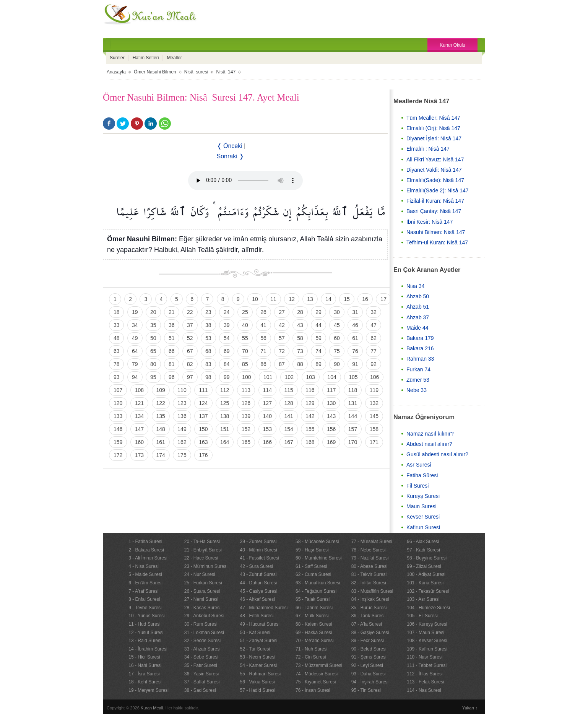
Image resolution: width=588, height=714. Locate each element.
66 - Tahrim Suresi (314, 608)
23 (208, 312)
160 (139, 442)
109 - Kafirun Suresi (427, 649)
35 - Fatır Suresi (201, 665)
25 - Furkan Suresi (203, 583)
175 (182, 455)
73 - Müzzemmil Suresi (319, 665)
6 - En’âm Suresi (145, 583)
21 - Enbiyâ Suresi (203, 550)
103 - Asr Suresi (423, 599)
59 (318, 338)
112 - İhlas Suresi (425, 674)
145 (374, 416)
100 (246, 377)
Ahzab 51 (418, 307)
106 (374, 377)
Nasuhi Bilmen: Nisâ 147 (436, 232)
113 (246, 390)
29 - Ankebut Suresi (204, 616)
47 (374, 325)
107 (118, 390)
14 (328, 299)
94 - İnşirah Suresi (370, 682)
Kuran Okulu (452, 45)
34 (135, 325)
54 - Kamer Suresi (258, 665)
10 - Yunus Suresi (147, 616)
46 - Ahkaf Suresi (257, 599)
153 (267, 429)
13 (310, 299)
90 (337, 364)
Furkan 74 (418, 369)
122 (161, 403)
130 (331, 403)
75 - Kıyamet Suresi (316, 682)
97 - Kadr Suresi (423, 550)
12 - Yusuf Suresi (146, 633)
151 (225, 429)
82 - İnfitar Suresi (369, 583)
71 (263, 351)
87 (282, 364)
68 (208, 351)
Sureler (117, 58)
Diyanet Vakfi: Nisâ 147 (434, 170)
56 (263, 338)
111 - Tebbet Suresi (427, 665)
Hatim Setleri (146, 58)
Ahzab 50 (418, 296)
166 (267, 442)
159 (118, 442)
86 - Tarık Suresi (368, 616)
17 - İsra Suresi (144, 674)
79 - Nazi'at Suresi (370, 558)
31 (355, 312)
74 (318, 351)
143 (331, 416)
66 (172, 351)
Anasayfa (116, 72)
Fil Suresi (417, 486)
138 (225, 416)
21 (172, 312)
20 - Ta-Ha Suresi (202, 542)
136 (182, 416)
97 (190, 377)
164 (225, 442)
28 (300, 312)
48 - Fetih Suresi (257, 616)
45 (337, 325)
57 (282, 338)
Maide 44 (417, 328)
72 (282, 351)
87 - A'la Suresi (367, 624)
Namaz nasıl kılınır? (430, 434)
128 (288, 403)
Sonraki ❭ (231, 156)
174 (161, 455)
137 (203, 416)
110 (182, 390)
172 (118, 455)
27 (282, 312)
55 (245, 338)
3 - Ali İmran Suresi (148, 558)
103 (311, 377)
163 (203, 442)
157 (353, 429)
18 (117, 312)
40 (245, 325)
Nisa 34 (415, 286)
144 (353, 416)
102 (289, 377)
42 (282, 325)
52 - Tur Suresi (255, 649)
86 (263, 364)
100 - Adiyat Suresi (426, 574)
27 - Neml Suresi (201, 599)
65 (153, 351)
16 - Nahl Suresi (145, 665)
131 (353, 403)
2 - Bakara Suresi (146, 550)
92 (374, 364)
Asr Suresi (419, 465)
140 (267, 416)
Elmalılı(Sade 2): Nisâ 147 (438, 190)
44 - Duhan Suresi (258, 583)
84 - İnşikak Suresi (370, 599)
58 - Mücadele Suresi (317, 542)
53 (208, 338)
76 (355, 351)
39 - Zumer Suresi (258, 542)
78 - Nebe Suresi (369, 550)
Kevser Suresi (423, 517)
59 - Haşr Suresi (312, 550)
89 (318, 364)
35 (153, 325)
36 (172, 325)
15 (347, 299)
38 (208, 325)
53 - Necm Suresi (257, 657)
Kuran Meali (152, 708)
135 (161, 416)
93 (117, 377)
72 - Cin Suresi (311, 657)
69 (227, 351)
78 (117, 364)
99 (227, 377)
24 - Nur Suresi (200, 574)
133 (118, 416)
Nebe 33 (417, 390)
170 (353, 442)
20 (153, 312)
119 (374, 390)
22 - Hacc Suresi (201, 558)
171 (374, 442)
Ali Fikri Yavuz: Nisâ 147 (435, 159)
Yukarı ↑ (470, 708)
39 (227, 325)
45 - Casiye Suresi (258, 591)
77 (374, 351)
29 (318, 312)
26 (263, 312)
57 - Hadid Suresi (257, 690)
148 (161, 429)
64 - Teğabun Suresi (316, 591)
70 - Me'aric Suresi (315, 641)
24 (227, 312)
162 (182, 442)
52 (190, 338)
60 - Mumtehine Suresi (319, 558)
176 (203, 455)
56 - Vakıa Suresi (257, 682)
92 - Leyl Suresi (367, 665)
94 (135, 377)
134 (139, 416)
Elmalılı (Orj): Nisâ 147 (433, 128)
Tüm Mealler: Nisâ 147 (433, 118)
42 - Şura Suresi (256, 566)
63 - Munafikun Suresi (318, 583)
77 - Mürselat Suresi (372, 542)
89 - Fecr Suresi (368, 641)
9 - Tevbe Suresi (145, 608)
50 (153, 338)
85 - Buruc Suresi (369, 608)
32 (374, 312)
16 (365, 299)
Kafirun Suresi (423, 527)
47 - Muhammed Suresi (264, 608)
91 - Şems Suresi (369, 657)
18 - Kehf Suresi (145, 682)
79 (135, 364)
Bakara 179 (420, 338)
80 (153, 364)
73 (300, 351)
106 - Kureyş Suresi (427, 624)
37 (190, 325)
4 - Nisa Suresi (144, 566)
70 (245, 351)
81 (172, 364)
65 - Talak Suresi (313, 599)
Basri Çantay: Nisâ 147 (434, 211)
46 (355, 325)
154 (288, 429)
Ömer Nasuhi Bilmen (155, 72)
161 (161, 442)
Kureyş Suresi (423, 496)
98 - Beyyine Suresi (427, 558)
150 (203, 429)
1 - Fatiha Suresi (145, 542)
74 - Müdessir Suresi (317, 674)
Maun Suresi (422, 506)
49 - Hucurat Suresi (259, 624)
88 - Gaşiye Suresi (370, 633)
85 (245, 364)
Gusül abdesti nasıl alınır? (437, 454)
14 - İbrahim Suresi (148, 649)
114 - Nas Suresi (424, 690)
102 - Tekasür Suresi (428, 591)
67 (190, 351)
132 (374, 403)
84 (227, 364)
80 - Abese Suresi (370, 566)
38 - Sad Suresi (200, 690)
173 (139, 455)
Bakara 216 (420, 348)
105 (353, 377)
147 (139, 429)
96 (172, 377)
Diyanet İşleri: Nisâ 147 (434, 138)
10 (255, 299)
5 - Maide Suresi (145, 574)
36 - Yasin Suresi (201, 674)
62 (374, 338)
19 (135, 312)
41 (263, 325)
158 (374, 429)
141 (288, 416)
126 (246, 403)
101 (268, 377)
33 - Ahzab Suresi (202, 649)
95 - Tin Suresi (366, 690)
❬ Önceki (230, 146)
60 (337, 338)
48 (117, 338)
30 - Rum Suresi (201, 624)
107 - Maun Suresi (426, 633)
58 (300, 338)
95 (153, 377)
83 (208, 364)
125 (225, 403)
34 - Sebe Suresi (201, 657)
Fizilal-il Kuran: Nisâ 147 (435, 201)
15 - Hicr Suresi (144, 657)
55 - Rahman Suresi (260, 674)
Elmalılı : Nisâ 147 (428, 149)
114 (267, 390)
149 (182, 429)
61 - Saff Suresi (311, 566)
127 (267, 403)
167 (288, 442)
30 (337, 312)
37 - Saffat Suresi (202, 682)
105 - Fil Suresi (422, 616)
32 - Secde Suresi (202, 641)
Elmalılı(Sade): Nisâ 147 (435, 180)
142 (310, 416)
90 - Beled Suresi (369, 649)
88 (300, 364)
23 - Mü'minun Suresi (206, 566)
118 (353, 390)
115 (288, 390)
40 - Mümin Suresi (258, 550)
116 (310, 390)
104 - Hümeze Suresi (428, 608)
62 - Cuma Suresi (313, 574)
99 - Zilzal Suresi (424, 566)
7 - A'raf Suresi (143, 591)
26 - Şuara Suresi (202, 591)
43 (300, 325)
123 (182, 403)
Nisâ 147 (226, 72)
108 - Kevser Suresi (427, 641)
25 (245, 312)
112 (225, 390)
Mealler (174, 58)
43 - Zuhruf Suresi (258, 574)
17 (383, 299)
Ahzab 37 (418, 317)
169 (331, 442)
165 (246, 442)
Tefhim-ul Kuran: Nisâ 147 (437, 242)
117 (331, 390)
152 (246, 429)
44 (318, 325)
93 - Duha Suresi (369, 674)
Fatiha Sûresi (422, 475)
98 (208, 377)
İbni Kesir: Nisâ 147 (430, 222)
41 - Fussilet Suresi (259, 558)
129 (310, 403)
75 (337, 351)
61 (355, 338)
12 (292, 299)
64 (135, 351)
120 (118, 403)
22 (190, 312)
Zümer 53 (418, 380)
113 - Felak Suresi (425, 682)
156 (331, 429)
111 (203, 390)
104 (332, 377)
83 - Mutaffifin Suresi (372, 591)
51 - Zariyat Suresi (258, 641)
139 (246, 416)
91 (355, 364)
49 (135, 338)
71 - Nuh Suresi (311, 649)
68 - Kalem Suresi (314, 624)
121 (139, 403)
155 (310, 429)
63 (117, 351)
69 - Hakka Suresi (314, 633)
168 (310, 442)
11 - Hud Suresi (144, 624)
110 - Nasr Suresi (425, 657)
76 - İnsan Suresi (313, 690)
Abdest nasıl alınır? (429, 444)
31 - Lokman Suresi (204, 633)
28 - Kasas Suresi (202, 608)
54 (227, 338)
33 (117, 325)
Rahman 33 (420, 359)
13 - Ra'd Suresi (145, 641)
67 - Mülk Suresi (312, 616)
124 (203, 403)
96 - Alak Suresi (423, 542)
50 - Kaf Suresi (255, 633)
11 (273, 299)
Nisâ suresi (196, 72)
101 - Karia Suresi (425, 583)
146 (118, 429)
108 (139, 390)
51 (172, 338)
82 (190, 364)
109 (161, 390)
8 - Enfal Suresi (144, 599)
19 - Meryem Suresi (149, 690)
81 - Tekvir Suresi (369, 574)
